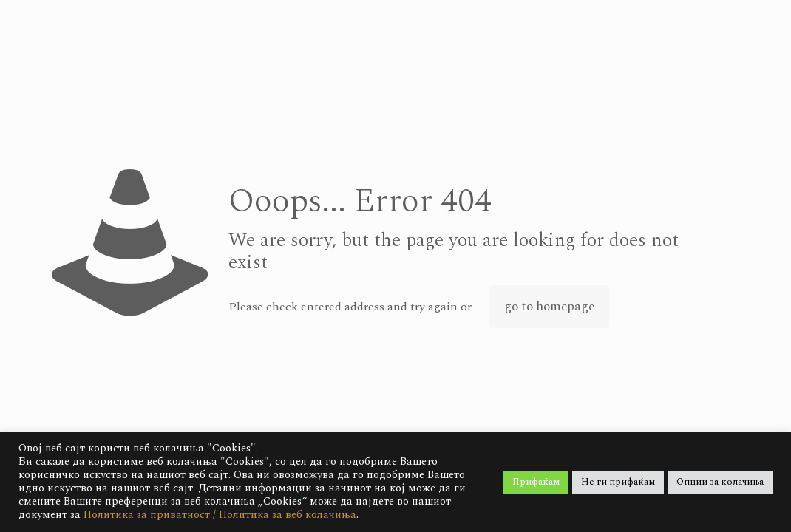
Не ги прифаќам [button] (618, 482)
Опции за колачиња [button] (720, 482)
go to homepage (549, 307)
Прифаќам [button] (536, 482)
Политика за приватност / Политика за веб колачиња (220, 515)
